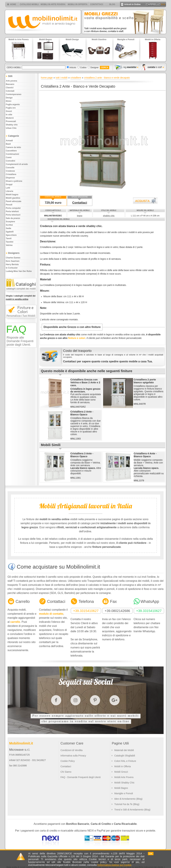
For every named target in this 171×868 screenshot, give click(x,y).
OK (151, 854)
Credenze (10, 171)
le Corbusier (12, 268)
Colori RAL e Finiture (125, 761)
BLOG (112, 4)
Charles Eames (13, 258)
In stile (9, 115)
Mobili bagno (12, 195)
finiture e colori (77, 338)
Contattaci (80, 203)
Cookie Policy (68, 761)
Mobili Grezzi (121, 772)
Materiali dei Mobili (124, 750)
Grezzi (9, 111)
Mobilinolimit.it (21, 743)
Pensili (9, 205)
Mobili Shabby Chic (124, 783)
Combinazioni (13, 154)
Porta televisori (13, 215)
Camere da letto (13, 147)
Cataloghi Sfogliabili (125, 756)
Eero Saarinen (13, 261)
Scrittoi (9, 225)
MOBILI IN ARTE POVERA (53, 4)
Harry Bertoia (12, 264)
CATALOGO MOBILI (29, 4)
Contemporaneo (14, 94)
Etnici (9, 101)
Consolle (10, 168)
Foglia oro (11, 108)
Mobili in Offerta (122, 766)
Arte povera (12, 81)
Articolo (73, 68)
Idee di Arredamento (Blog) (128, 799)
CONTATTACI (97, 4)
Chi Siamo (66, 772)
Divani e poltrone (14, 181)
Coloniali (10, 91)
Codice (83, 68)
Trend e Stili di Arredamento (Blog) (132, 810)
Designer (95, 68)
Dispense (10, 178)
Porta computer (13, 208)
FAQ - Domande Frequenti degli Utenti (81, 777)
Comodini (11, 161)
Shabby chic (12, 125)
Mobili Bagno (121, 788)
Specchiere (11, 235)
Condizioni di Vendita (72, 750)
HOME (13, 4)
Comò (9, 157)
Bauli (8, 144)
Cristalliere (11, 174)
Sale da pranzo (13, 218)
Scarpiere (11, 222)
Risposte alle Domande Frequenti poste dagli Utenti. (20, 341)
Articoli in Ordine (131, 4)
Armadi (9, 141)
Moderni (10, 118)
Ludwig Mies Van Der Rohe (19, 271)
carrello (15, 622)
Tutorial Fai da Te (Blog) (127, 804)
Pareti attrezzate (14, 201)
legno (80, 216)
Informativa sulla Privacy (73, 756)
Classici (10, 88)
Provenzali (11, 121)
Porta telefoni (12, 211)
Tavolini (10, 242)
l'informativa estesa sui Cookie (114, 865)
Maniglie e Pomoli (124, 793)
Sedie (9, 228)
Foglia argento (13, 104)
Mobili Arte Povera (124, 777)
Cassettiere (11, 151)
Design (9, 98)
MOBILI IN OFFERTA (77, 4)
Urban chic (11, 128)
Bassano (10, 84)
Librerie (10, 191)
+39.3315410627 (86, 611)
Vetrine (9, 245)
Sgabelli (10, 232)
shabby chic (109, 216)
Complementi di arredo (17, 164)
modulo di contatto (51, 614)
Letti (8, 188)
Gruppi (9, 184)
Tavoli (9, 238)
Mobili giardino (13, 198)
